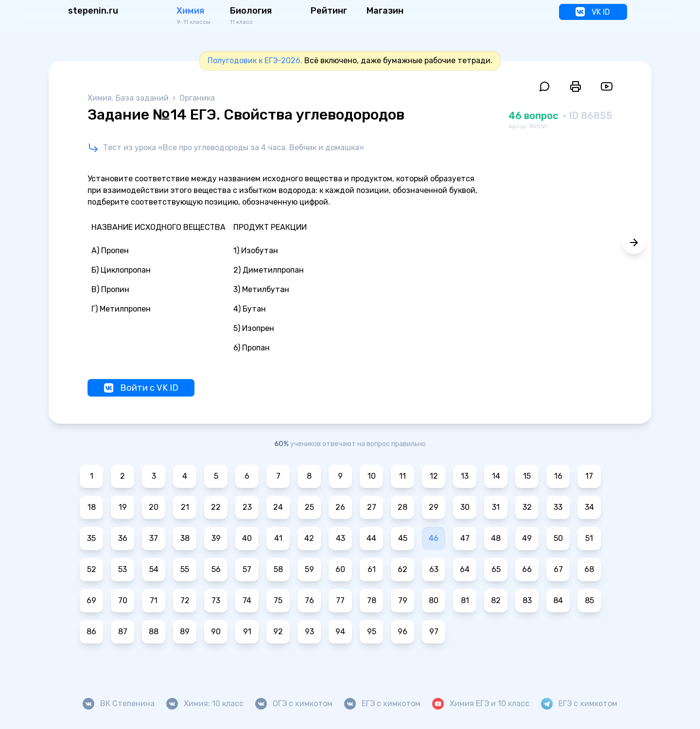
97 (434, 632)
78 (372, 600)
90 (216, 632)
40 (247, 538)
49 (527, 538)
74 (247, 600)
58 (278, 569)
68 (589, 569)
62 (402, 569)
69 (91, 600)
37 (154, 538)
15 (527, 476)
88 (154, 632)
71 (154, 600)
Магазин (385, 11)
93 (309, 632)
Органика (197, 98)
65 (496, 569)
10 (372, 476)
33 (558, 507)
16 (558, 476)
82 (496, 600)
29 (434, 507)
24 (278, 507)
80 (434, 600)
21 (185, 507)
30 (465, 507)
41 (278, 538)
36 (123, 538)
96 (402, 632)
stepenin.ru (93, 11)
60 (340, 569)
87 (123, 632)
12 (434, 476)
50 (558, 538)
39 (216, 538)
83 (527, 600)
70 (123, 600)
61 (372, 569)
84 (558, 600)
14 (496, 476)
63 (434, 569)
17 (589, 476)
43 (341, 538)
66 (527, 569)
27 (372, 507)
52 (92, 569)
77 (340, 600)
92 (278, 632)
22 (216, 507)
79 (403, 600)
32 (527, 507)
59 (309, 569)
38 (185, 538)
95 (372, 632)
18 (92, 507)
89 (185, 632)
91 (247, 632)
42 (309, 538)
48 (496, 538)
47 (465, 538)
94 (340, 632)
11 (402, 476)
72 (185, 600)
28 (402, 507)
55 (185, 569)
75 (278, 600)
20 (154, 507)
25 (309, 507)
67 (558, 569)
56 (216, 569)
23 (247, 507)
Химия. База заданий (129, 98)
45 (403, 538)
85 (589, 600)
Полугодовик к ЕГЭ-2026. (255, 61)
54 (154, 569)
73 (216, 600)
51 (589, 538)
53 (122, 569)
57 (247, 569)
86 (91, 632)
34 (589, 507)
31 (496, 507)
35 (91, 538)
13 (465, 476)
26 (340, 507)
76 (309, 600)
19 (123, 507)
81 (465, 600)
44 (371, 538)
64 (465, 569)
